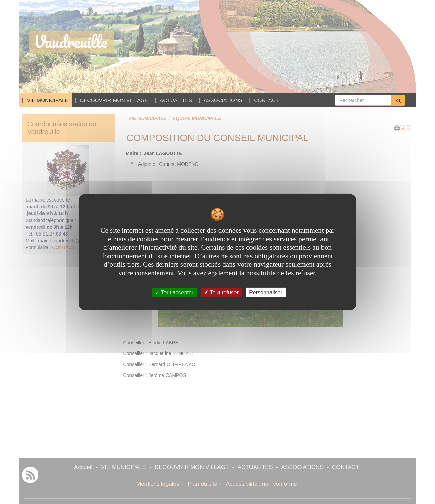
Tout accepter (174, 292)
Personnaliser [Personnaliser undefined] (266, 292)
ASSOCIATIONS (223, 100)
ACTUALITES (176, 100)
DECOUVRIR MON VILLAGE (114, 100)
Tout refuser (221, 292)
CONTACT (266, 100)
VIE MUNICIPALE (48, 100)
